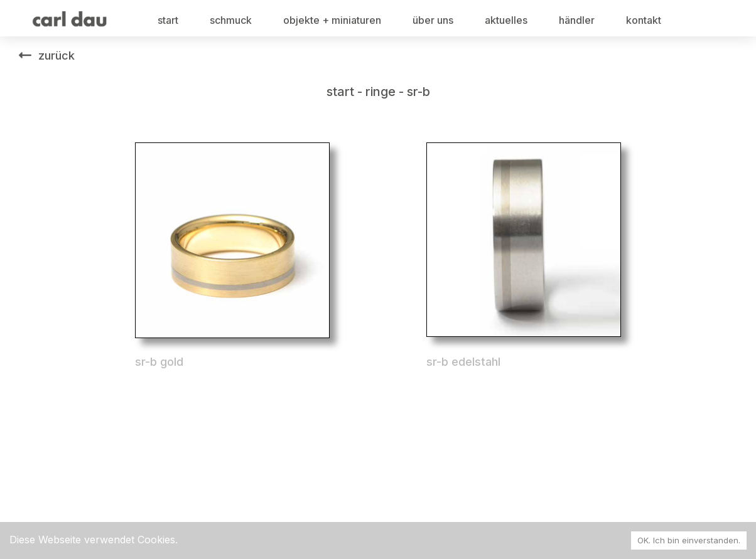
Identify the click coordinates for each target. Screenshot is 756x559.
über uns (433, 20)
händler (577, 20)
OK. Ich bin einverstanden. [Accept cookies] (689, 540)
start (168, 20)
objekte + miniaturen (332, 20)
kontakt (644, 20)
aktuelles (506, 20)
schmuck (231, 20)
